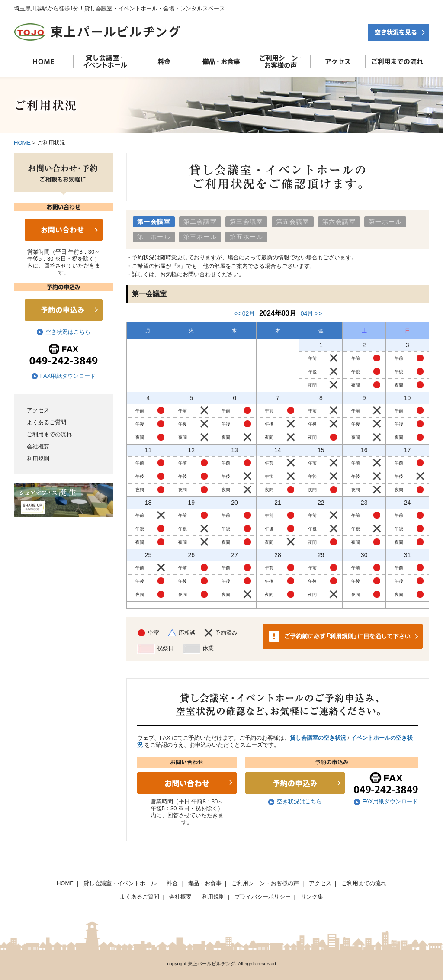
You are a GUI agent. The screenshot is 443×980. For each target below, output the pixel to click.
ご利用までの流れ (49, 434)
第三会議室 (246, 222)
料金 (172, 883)
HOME (22, 143)
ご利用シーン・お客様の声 (265, 883)
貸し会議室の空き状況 (318, 738)
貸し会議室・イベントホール (120, 883)
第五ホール (246, 237)
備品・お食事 (205, 883)
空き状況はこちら (68, 332)
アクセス (38, 410)
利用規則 (38, 459)
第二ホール (154, 237)
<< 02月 (244, 313)
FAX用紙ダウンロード (68, 376)
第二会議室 (200, 222)
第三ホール (200, 237)
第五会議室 (293, 222)
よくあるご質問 (47, 422)
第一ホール (385, 222)
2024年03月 (278, 313)
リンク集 (312, 897)
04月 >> (311, 313)
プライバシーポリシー (263, 897)
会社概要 (38, 446)
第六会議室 (339, 222)
